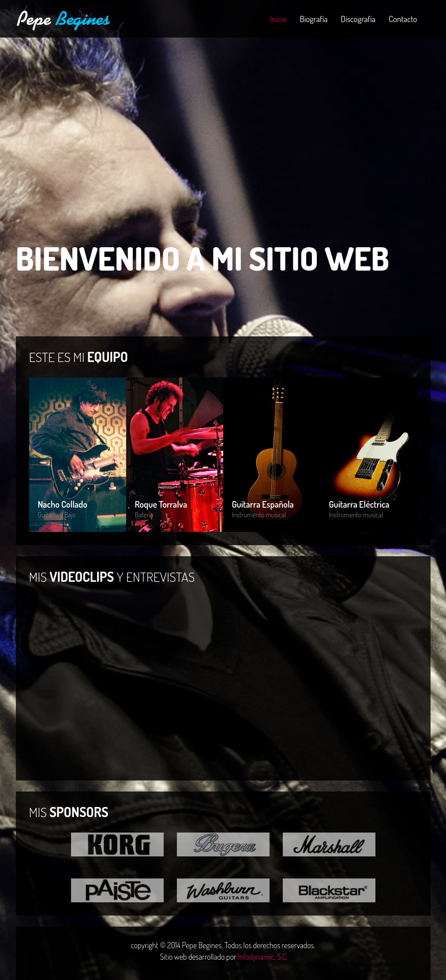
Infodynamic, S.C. (263, 957)
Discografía (358, 19)
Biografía (313, 19)
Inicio (278, 19)
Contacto (403, 19)
